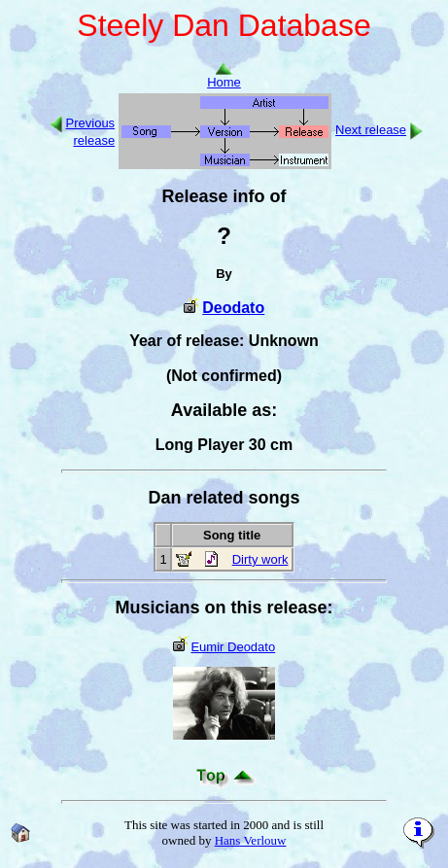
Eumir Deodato (233, 647)
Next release (371, 130)
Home (224, 76)
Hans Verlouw (251, 840)
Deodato (233, 308)
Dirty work (260, 559)
